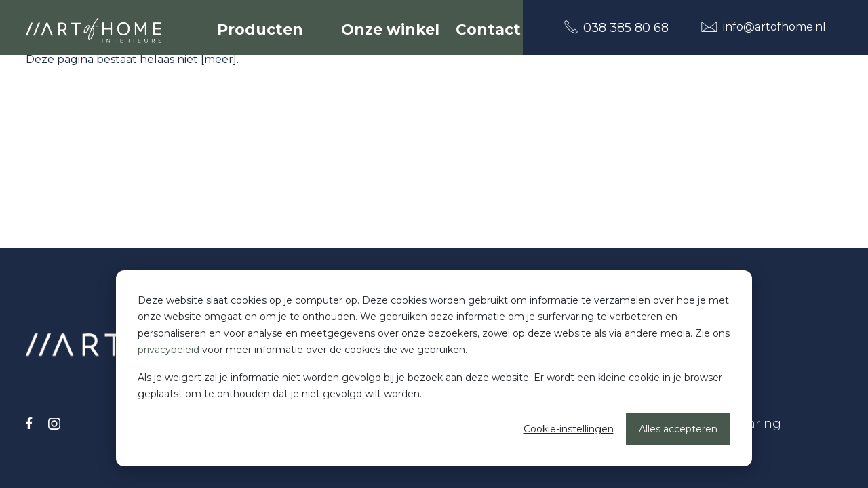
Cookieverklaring (729, 424)
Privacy (698, 383)
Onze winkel (390, 29)
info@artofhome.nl (764, 27)
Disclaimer (709, 403)
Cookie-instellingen (569, 429)
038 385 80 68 (616, 27)
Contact (488, 29)
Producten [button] (262, 29)
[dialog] (434, 368)
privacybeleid (169, 350)
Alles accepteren (678, 429)
